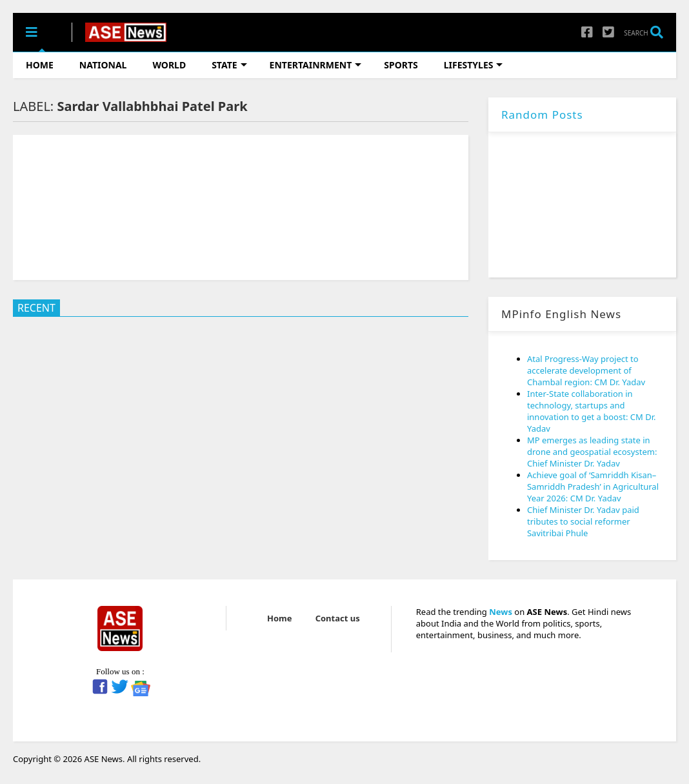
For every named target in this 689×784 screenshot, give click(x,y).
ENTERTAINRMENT (316, 65)
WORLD (169, 65)
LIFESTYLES (474, 65)
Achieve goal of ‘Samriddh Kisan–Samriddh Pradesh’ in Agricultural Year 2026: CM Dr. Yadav (593, 487)
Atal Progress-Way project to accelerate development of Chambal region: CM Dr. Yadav (586, 370)
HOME (40, 65)
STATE (229, 65)
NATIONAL (103, 65)
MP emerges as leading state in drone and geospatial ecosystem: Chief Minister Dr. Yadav (592, 452)
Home (280, 618)
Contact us (338, 618)
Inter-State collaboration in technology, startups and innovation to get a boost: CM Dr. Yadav (591, 411)
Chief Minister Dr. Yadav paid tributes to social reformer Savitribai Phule (583, 521)
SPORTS (401, 65)
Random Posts (542, 115)
